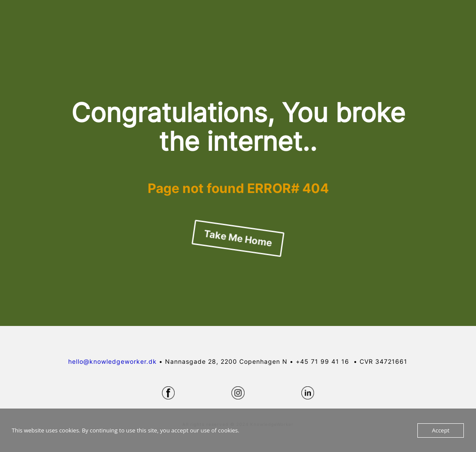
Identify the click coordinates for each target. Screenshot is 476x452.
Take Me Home (238, 238)
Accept (441, 430)
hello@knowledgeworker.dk (112, 361)
